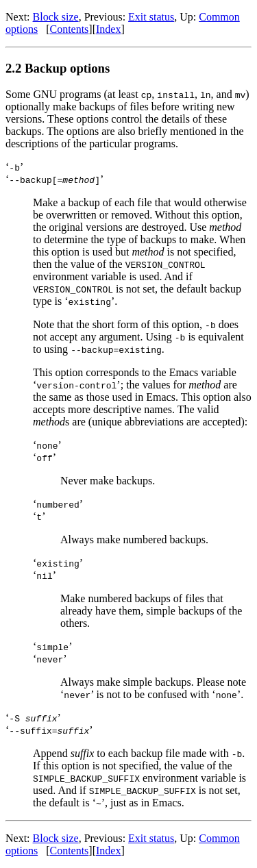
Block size (56, 17)
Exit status (151, 17)
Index (108, 29)
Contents (69, 29)
